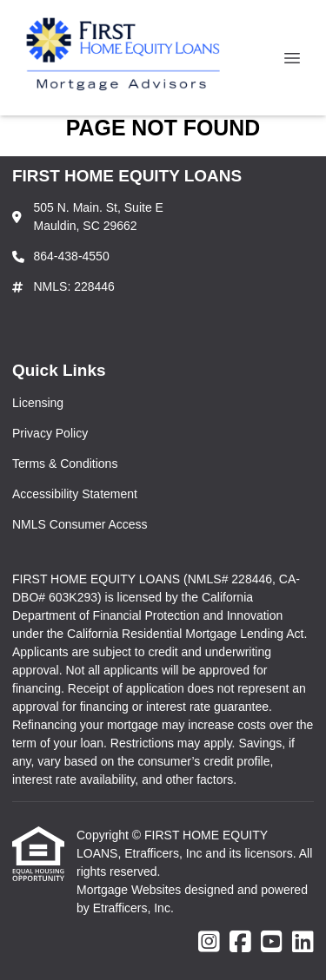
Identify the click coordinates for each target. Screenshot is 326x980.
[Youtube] (272, 943)
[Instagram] (209, 943)
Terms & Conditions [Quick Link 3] (65, 464)
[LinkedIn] (303, 943)
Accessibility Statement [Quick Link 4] (75, 494)
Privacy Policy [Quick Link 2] (50, 433)
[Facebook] (240, 943)
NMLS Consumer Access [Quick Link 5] (80, 524)
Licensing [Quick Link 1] (38, 403)
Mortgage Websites (130, 890)
